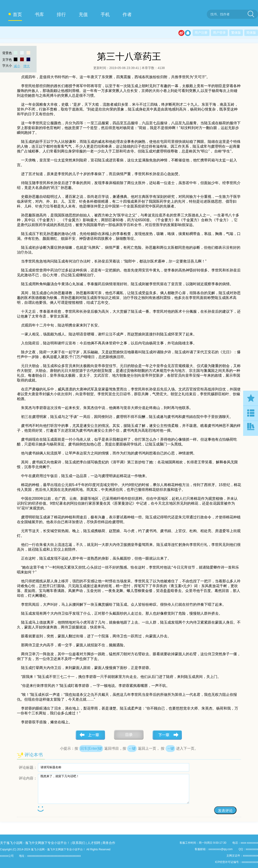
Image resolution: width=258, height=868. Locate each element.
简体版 (251, 33)
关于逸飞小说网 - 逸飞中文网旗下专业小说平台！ (35, 843)
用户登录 (219, 33)
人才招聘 (94, 843)
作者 (127, 14)
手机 (105, 14)
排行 (61, 14)
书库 (39, 14)
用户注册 (201, 33)
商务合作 (109, 843)
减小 (17, 66)
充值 (83, 14)
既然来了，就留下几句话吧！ (114, 789)
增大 (27, 66)
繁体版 (236, 33)
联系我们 (79, 843)
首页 (17, 14)
